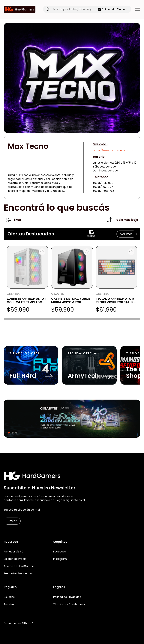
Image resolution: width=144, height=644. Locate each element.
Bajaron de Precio (15, 559)
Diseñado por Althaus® (18, 623)
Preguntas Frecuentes (18, 573)
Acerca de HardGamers (19, 566)
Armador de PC (14, 552)
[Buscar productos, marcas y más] (74, 9)
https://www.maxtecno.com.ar (113, 150)
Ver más (126, 234)
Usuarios (9, 597)
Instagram (60, 559)
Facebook (60, 552)
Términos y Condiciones (69, 604)
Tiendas (9, 604)
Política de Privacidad (67, 597)
